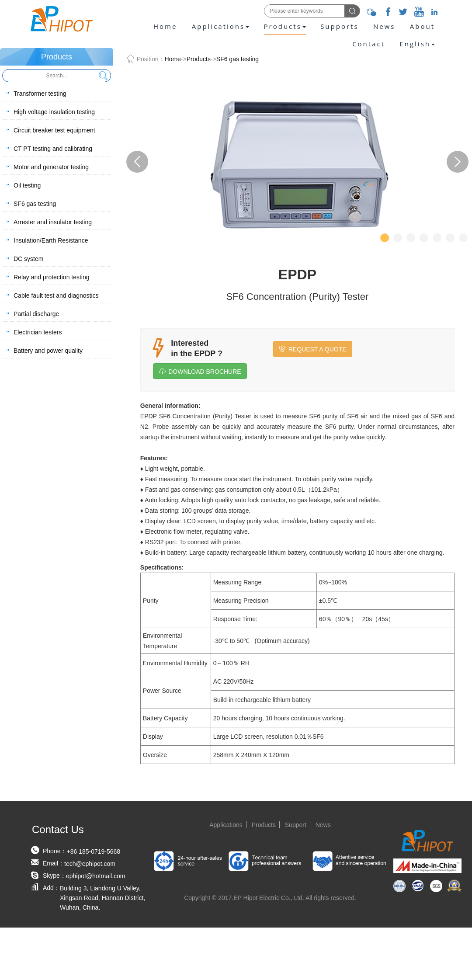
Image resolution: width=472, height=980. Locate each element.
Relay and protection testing (52, 277)
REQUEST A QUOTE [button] (313, 349)
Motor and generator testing (51, 167)
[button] (417, 44)
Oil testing (27, 185)
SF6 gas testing (35, 204)
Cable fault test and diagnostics (56, 295)
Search (103, 76)
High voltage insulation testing (54, 112)
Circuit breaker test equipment (54, 130)
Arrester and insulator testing (53, 222)
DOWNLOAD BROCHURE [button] (200, 371)
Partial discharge (36, 314)
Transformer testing (40, 94)
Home (165, 26)
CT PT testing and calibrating (53, 149)
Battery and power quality (48, 351)
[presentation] (417, 44)
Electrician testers (38, 332)
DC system (28, 259)
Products (199, 59)
